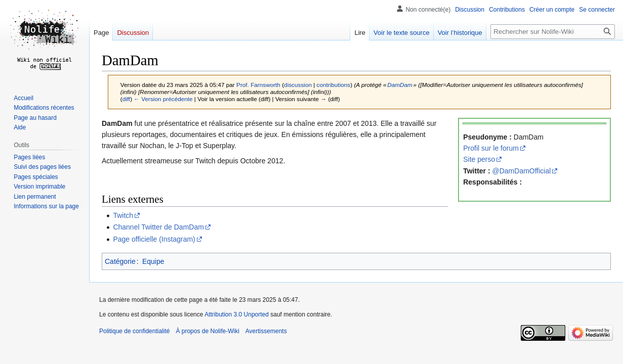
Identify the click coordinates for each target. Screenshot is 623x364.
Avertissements (266, 331)
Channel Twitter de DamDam (158, 227)
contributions (334, 85)
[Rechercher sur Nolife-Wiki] (553, 32)
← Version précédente (163, 99)
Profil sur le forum (491, 148)
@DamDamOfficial (522, 171)
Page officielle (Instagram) (154, 239)
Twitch (123, 215)
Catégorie (120, 261)
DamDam (400, 85)
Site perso (479, 159)
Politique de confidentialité (134, 331)
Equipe (153, 261)
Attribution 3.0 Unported (237, 314)
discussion (298, 85)
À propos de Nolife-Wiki (207, 331)
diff (126, 99)
